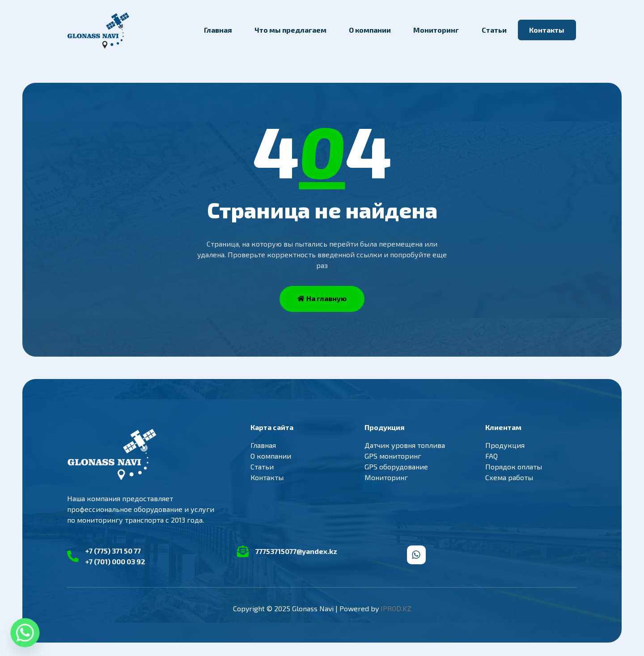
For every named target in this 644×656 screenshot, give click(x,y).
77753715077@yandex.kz (296, 551)
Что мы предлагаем (290, 30)
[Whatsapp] (25, 633)
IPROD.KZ (396, 608)
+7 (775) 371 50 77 (113, 551)
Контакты (547, 30)
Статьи (494, 30)
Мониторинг (436, 30)
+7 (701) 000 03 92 (115, 561)
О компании (370, 30)
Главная (218, 30)
